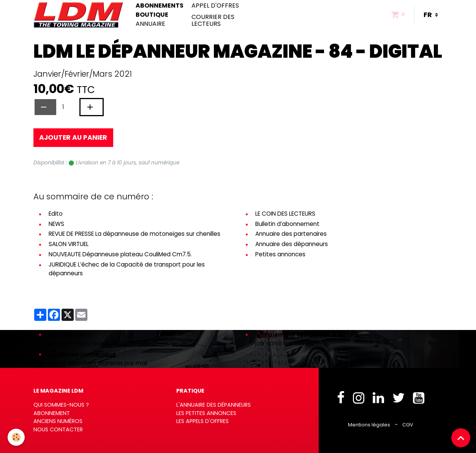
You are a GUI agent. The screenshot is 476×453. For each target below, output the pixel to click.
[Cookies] (16, 437)
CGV (408, 425)
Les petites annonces (206, 413)
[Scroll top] (461, 438)
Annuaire (150, 24)
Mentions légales (369, 425)
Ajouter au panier (73, 137)
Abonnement (52, 413)
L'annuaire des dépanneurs (213, 405)
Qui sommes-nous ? (61, 405)
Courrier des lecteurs (213, 20)
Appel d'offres (215, 6)
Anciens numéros (58, 421)
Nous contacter (58, 429)
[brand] (80, 15)
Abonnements (160, 6)
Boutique (152, 15)
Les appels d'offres (202, 421)
